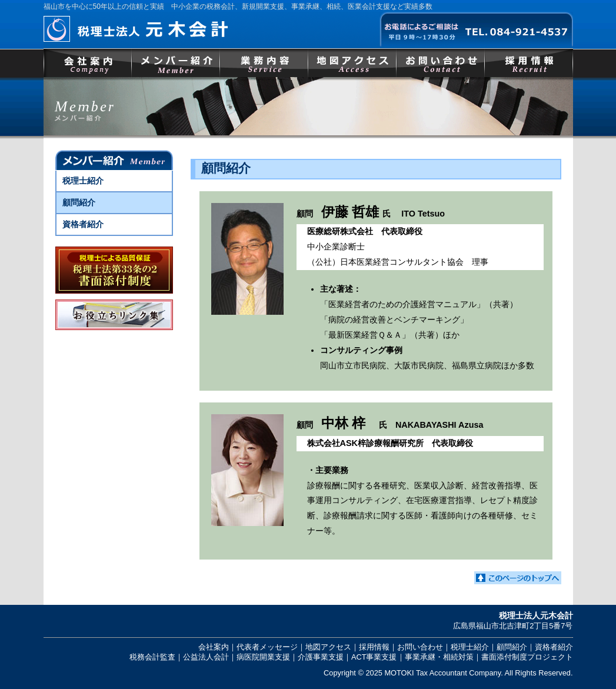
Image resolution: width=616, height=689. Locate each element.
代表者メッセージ (267, 647)
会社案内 (88, 63)
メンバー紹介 (176, 63)
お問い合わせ (441, 63)
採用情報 (529, 63)
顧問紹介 (79, 202)
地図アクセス (352, 63)
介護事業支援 (321, 657)
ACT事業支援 (374, 657)
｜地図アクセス (324, 647)
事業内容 (264, 63)
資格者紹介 (83, 224)
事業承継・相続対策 (439, 657)
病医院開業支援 (263, 657)
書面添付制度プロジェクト (527, 657)
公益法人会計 (206, 657)
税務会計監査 (152, 657)
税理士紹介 (83, 181)
